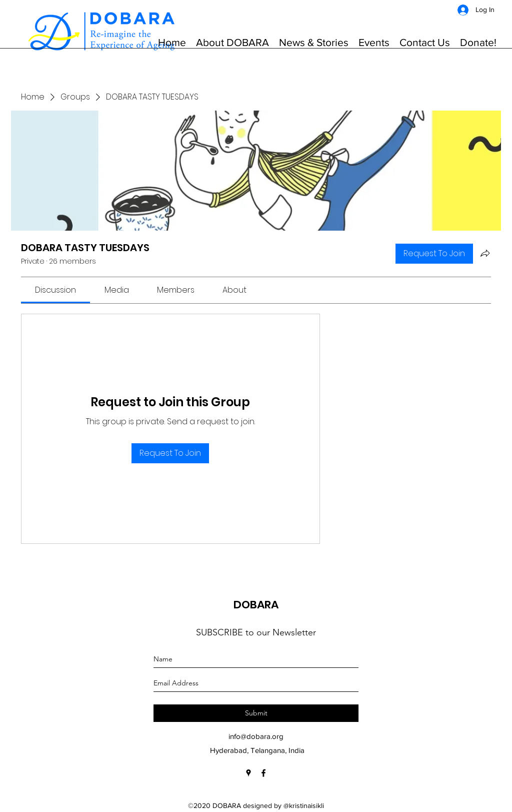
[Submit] (256, 713)
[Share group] (485, 253)
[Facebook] (263, 773)
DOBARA (256, 605)
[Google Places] (248, 773)
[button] (232, 43)
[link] (55, 290)
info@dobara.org (256, 736)
